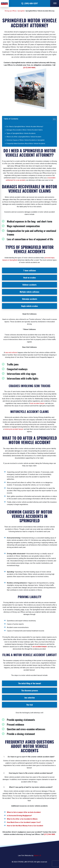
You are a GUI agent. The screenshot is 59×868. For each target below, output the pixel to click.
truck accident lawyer (37, 403)
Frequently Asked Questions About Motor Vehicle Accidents (26, 144)
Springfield (21, 11)
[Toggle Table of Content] (52, 119)
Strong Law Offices (11, 11)
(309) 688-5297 (31, 3)
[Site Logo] (4, 3)
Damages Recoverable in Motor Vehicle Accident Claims (25, 130)
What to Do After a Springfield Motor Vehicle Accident (24, 137)
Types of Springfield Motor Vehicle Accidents (21, 133)
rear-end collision (11, 353)
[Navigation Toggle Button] (55, 3)
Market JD (37, 856)
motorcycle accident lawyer (14, 429)
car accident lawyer (40, 647)
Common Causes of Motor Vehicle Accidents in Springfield (25, 140)
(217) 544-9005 (29, 68)
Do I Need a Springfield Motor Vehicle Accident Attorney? (25, 127)
